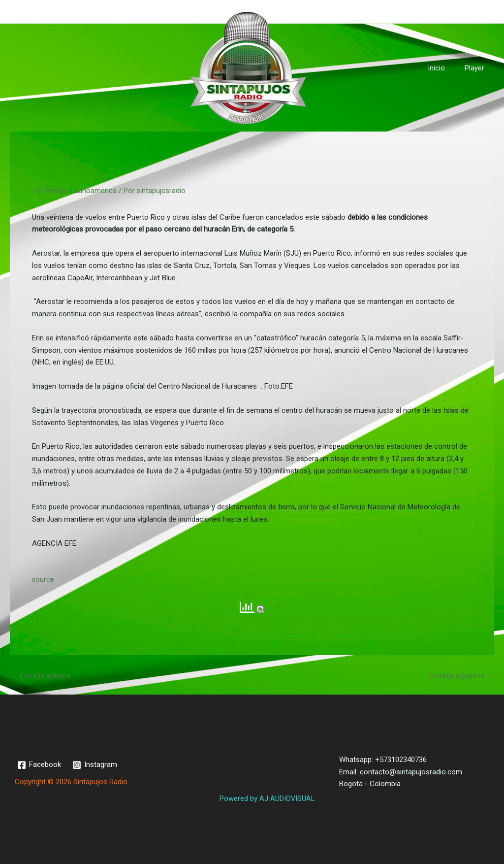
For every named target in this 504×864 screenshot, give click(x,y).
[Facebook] (40, 765)
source (43, 579)
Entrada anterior (41, 676)
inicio (444, 68)
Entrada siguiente (461, 676)
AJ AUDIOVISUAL (286, 798)
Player (477, 68)
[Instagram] (96, 765)
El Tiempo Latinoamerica (77, 191)
